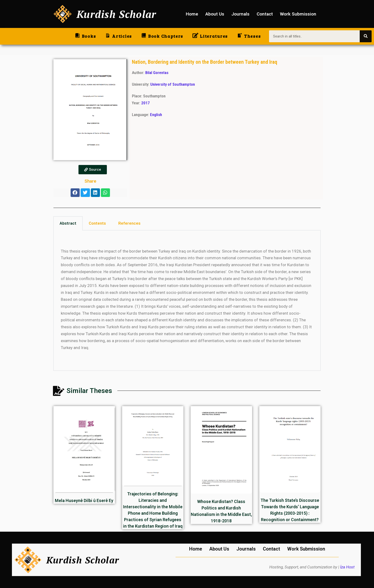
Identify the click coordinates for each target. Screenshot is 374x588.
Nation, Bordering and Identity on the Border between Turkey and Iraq (205, 62)
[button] (75, 193)
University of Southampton (173, 84)
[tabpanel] (187, 301)
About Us (215, 14)
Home (192, 14)
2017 (145, 103)
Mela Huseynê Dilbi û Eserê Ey (84, 501)
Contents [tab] (97, 223)
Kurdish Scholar (117, 14)
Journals (240, 14)
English (156, 115)
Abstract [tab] (68, 223)
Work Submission (298, 14)
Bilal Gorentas (157, 73)
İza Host (347, 567)
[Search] (366, 36)
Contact (265, 14)
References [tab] (129, 223)
